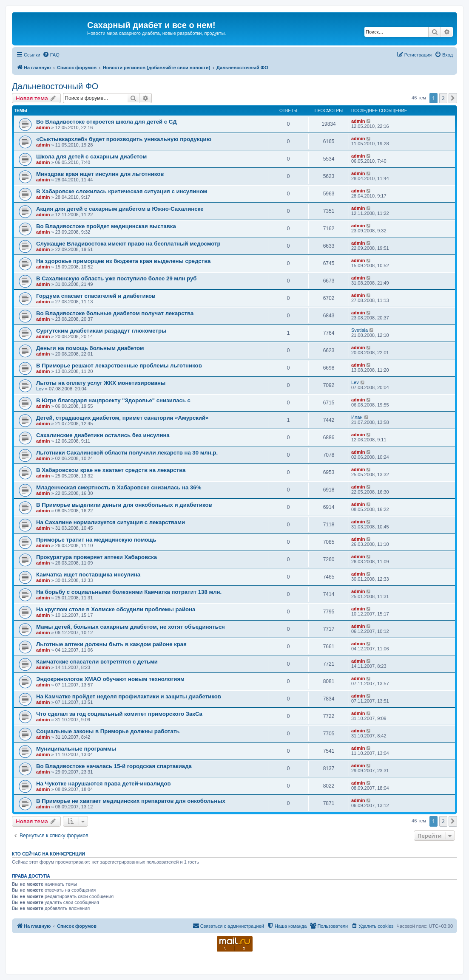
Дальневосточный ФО (55, 86)
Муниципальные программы (76, 749)
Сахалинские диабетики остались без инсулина (103, 435)
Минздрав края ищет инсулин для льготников (100, 174)
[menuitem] (51, 55)
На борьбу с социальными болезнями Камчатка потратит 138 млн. (129, 592)
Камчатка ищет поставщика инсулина (88, 575)
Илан (357, 417)
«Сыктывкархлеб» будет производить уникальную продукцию (124, 139)
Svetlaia (360, 330)
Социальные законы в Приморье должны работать (108, 731)
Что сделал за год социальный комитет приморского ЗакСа (119, 714)
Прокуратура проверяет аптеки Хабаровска (97, 557)
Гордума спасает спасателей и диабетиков (96, 296)
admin (43, 127)
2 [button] (443, 98)
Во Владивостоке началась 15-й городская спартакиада (114, 766)
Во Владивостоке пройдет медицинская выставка (106, 226)
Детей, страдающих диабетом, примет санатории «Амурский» (122, 418)
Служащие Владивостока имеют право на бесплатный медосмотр (128, 244)
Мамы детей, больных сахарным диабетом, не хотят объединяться (131, 627)
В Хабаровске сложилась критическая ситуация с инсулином (122, 191)
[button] (453, 98)
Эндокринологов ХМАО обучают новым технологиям (110, 679)
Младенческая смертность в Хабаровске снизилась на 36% (119, 487)
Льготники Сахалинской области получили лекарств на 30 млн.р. (127, 453)
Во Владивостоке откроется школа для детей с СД (107, 122)
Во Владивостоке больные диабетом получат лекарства (115, 313)
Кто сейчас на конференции (48, 854)
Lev (40, 389)
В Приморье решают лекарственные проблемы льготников (119, 366)
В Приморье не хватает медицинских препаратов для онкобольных (131, 801)
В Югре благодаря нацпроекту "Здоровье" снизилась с (113, 400)
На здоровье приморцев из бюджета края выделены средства (123, 261)
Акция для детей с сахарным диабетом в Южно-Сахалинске (120, 209)
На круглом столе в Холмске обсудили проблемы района (116, 609)
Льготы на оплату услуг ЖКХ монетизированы (101, 383)
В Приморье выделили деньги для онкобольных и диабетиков (124, 505)
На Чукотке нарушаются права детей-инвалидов (104, 784)
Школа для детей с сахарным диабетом (91, 157)
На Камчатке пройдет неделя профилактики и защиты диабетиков (129, 696)
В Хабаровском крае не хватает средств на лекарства (111, 470)
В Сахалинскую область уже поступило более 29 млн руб (117, 278)
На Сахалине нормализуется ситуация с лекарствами (111, 522)
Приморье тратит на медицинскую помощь (96, 540)
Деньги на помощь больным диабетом (90, 348)
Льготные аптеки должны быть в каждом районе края (111, 644)
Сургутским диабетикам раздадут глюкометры (101, 331)
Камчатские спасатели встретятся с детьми (97, 662)
